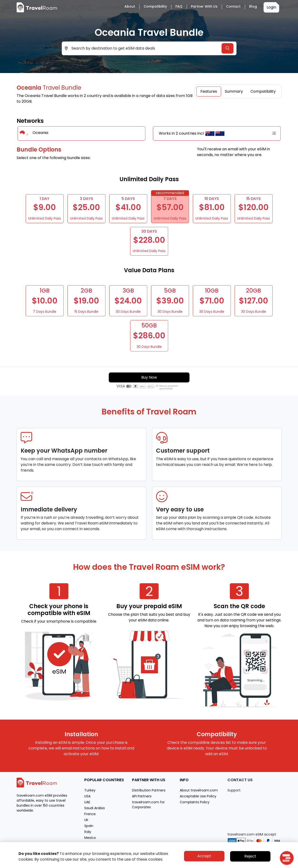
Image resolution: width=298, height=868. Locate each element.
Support (234, 790)
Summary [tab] (234, 91)
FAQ (179, 6)
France (90, 814)
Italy (88, 832)
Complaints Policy (195, 802)
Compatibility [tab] (263, 91)
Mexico (90, 838)
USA (87, 796)
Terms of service (269, 864)
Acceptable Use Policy (198, 796)
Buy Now (149, 377)
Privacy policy (245, 864)
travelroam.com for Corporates (148, 805)
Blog (253, 6)
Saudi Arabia (95, 808)
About (130, 6)
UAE (87, 802)
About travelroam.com (199, 790)
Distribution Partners (149, 790)
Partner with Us (204, 6)
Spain (89, 826)
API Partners (142, 796)
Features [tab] (209, 91)
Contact (233, 6)
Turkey (90, 790)
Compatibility (155, 6)
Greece (90, 850)
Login (271, 7)
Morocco (92, 844)
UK (86, 820)
